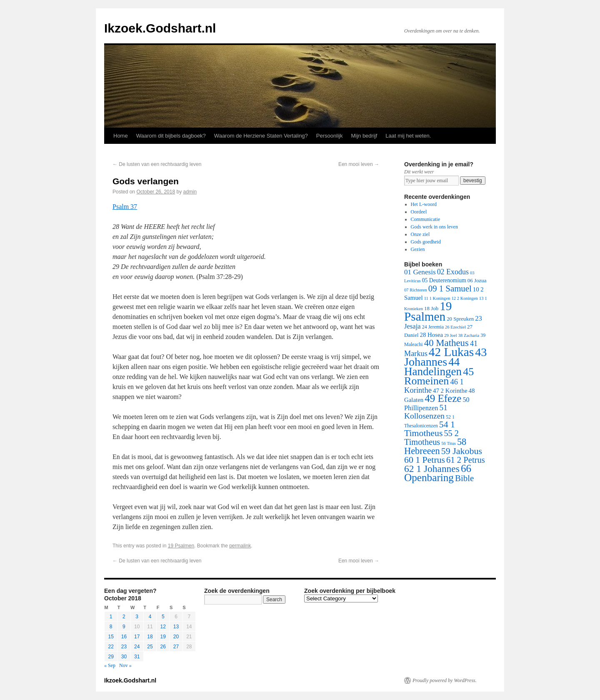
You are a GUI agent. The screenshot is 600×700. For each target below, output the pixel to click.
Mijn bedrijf (364, 136)
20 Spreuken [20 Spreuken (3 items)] (460, 319)
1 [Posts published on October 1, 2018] (111, 617)
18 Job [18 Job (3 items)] (431, 308)
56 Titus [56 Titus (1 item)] (449, 443)
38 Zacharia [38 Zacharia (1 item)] (469, 335)
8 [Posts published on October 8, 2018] (111, 627)
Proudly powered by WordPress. (445, 680)
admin (190, 192)
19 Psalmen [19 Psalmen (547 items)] (428, 311)
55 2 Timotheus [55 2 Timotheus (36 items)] (431, 438)
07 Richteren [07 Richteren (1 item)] (416, 290)
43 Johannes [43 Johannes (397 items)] (445, 357)
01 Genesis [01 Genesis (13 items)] (420, 272)
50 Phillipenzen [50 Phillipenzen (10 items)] (437, 404)
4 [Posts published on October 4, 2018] (150, 617)
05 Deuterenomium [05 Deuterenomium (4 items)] (444, 280)
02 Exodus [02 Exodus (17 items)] (453, 272)
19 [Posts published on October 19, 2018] (163, 637)
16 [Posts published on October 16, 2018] (124, 637)
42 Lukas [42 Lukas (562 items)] (451, 352)
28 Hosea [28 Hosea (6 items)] (432, 335)
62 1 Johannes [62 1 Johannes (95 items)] (432, 469)
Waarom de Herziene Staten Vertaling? (261, 136)
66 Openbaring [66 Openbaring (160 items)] (438, 473)
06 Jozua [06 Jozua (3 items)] (477, 280)
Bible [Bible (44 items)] (464, 478)
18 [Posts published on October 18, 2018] (150, 637)
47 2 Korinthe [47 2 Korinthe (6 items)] (450, 391)
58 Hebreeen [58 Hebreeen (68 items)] (435, 446)
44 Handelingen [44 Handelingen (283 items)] (433, 367)
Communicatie (426, 219)
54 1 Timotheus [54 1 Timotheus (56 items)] (430, 429)
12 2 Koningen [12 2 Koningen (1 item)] (464, 298)
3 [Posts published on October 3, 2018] (137, 617)
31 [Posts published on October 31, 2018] (137, 657)
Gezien (418, 249)
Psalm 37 (125, 207)
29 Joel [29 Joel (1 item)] (451, 335)
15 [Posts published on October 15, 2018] (111, 637)
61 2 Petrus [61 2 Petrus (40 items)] (466, 460)
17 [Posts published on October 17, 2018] (137, 637)
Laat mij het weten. (408, 136)
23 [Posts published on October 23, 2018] (124, 647)
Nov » (125, 665)
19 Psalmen (181, 546)
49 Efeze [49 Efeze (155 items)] (443, 398)
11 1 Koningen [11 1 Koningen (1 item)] (437, 298)
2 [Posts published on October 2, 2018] (124, 617)
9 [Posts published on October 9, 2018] (124, 627)
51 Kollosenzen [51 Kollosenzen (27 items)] (426, 412)
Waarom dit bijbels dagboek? (171, 136)
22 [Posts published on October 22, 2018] (111, 647)
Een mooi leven (359, 164)
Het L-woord (424, 204)
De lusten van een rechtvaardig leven (157, 164)
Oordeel (419, 212)
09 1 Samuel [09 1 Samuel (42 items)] (450, 288)
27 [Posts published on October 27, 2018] (176, 647)
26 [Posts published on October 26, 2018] (163, 647)
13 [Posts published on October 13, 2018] (176, 627)
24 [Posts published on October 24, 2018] (137, 647)
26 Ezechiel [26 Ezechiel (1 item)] (455, 327)
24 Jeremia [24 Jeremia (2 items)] (433, 327)
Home (121, 136)
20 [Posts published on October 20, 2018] (176, 637)
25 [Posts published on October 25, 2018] (150, 647)
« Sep (110, 665)
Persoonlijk (330, 136)
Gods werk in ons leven (434, 227)
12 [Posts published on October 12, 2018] (163, 627)
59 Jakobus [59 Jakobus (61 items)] (462, 451)
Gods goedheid (426, 242)
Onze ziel (420, 234)
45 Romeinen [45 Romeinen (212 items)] (439, 376)
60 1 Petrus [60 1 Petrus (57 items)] (425, 460)
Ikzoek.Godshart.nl (160, 28)
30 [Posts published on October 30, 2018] (124, 657)
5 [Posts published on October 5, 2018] (163, 617)
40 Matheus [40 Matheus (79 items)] (446, 343)
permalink (240, 546)
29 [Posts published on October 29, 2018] (111, 657)
